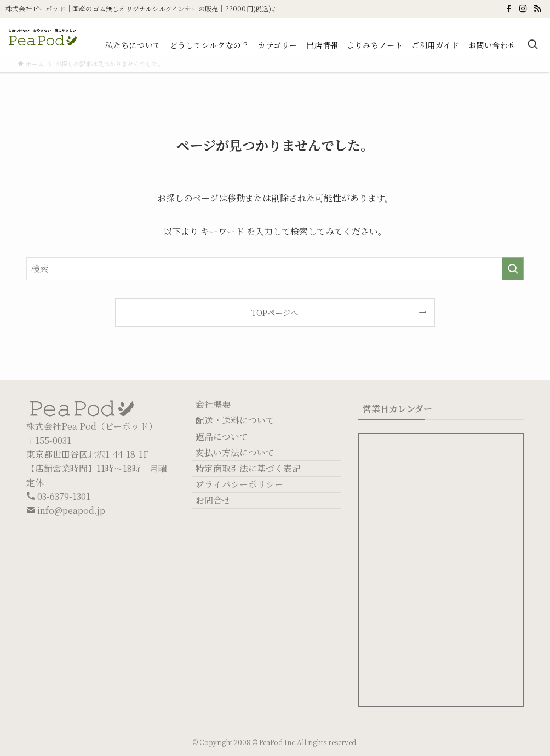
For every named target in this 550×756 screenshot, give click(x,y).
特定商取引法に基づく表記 (258, 513)
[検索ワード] (275, 269)
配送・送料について (245, 435)
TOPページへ (275, 312)
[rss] (537, 9)
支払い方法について (245, 487)
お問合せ (223, 565)
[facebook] (509, 9)
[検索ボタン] (532, 45)
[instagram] (523, 9)
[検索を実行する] (513, 269)
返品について (232, 461)
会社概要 (223, 410)
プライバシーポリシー (249, 539)
